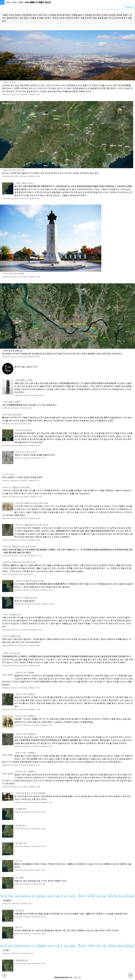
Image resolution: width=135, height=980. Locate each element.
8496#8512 (6, 94)
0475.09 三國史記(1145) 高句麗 (30, 581)
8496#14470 (19, 917)
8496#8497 (6, 357)
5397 (38, 787)
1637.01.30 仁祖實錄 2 (26, 716)
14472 (31, 953)
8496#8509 (6, 645)
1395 (29, 408)
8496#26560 (7, 630)
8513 (38, 688)
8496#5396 (6, 765)
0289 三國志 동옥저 (24, 183)
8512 (38, 94)
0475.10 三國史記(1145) (26, 598)
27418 (40, 497)
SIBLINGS (15, 94)
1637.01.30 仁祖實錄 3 (26, 734)
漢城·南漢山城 (22, 960)
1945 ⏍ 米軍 (17, 2)
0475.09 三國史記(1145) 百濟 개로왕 (32, 503)
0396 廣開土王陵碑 (24, 380)
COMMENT (32, 94)
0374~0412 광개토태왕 (14, 274)
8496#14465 (19, 812)
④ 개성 (19, 861)
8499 (38, 199)
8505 (38, 518)
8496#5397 (6, 787)
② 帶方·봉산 (21, 826)
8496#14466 (19, 934)
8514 (51, 802)
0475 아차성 (9, 474)
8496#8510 (18, 590)
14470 (43, 917)
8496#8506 (6, 540)
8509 (38, 645)
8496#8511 (6, 480)
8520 (38, 277)
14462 (43, 963)
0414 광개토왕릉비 (24, 430)
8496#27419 (7, 556)
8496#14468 (19, 829)
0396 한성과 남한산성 (13, 351)
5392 (51, 725)
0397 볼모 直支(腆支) (13, 415)
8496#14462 (19, 963)
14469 (43, 846)
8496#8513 (6, 688)
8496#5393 (6, 710)
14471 (31, 904)
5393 (38, 710)
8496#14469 (19, 846)
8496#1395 (6, 408)
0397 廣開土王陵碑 (12, 402)
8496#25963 (19, 604)
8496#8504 (6, 446)
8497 (38, 357)
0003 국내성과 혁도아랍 (14, 170)
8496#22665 (7, 574)
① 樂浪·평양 (21, 809)
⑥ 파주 (19, 927)
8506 (38, 540)
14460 (43, 870)
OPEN (43, 884)
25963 (52, 604)
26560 (40, 630)
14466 (43, 934)
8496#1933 (6, 424)
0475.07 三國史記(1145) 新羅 (16, 487)
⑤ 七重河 (20, 878)
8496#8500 (18, 395)
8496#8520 (6, 277)
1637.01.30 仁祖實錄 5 (26, 772)
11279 (43, 458)
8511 (38, 480)
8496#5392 (18, 725)
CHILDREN (23, 94)
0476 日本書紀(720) (12, 615)
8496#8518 (6, 666)
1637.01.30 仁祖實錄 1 (26, 694)
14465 (43, 812)
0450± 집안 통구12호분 (26, 452)
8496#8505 (6, 518)
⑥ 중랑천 (20, 911)
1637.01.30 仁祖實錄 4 (26, 753)
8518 (38, 666)
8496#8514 (18, 802)
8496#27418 (7, 497)
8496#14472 (7, 953)
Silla (8, 2)
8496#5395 (18, 746)
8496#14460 (19, 870)
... (15, 364)
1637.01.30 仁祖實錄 (25, 673)
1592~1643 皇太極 (12, 653)
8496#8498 (6, 176)
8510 (51, 590)
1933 (29, 424)
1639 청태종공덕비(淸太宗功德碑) (31, 793)
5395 (51, 746)
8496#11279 (19, 458)
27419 (40, 556)
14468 (43, 829)
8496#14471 (7, 904)
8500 (42, 395)
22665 (31, 574)
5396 (38, 765)
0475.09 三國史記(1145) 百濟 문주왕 (20, 547)
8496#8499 (6, 199)
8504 (38, 446)
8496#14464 (19, 884)
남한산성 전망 (10, 82)
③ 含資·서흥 (21, 843)
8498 (38, 176)
